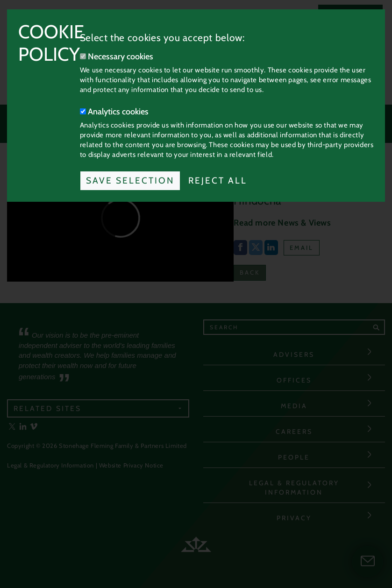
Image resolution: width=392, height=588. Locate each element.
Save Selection (130, 181)
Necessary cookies (117, 57)
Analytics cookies (114, 112)
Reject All (218, 181)
